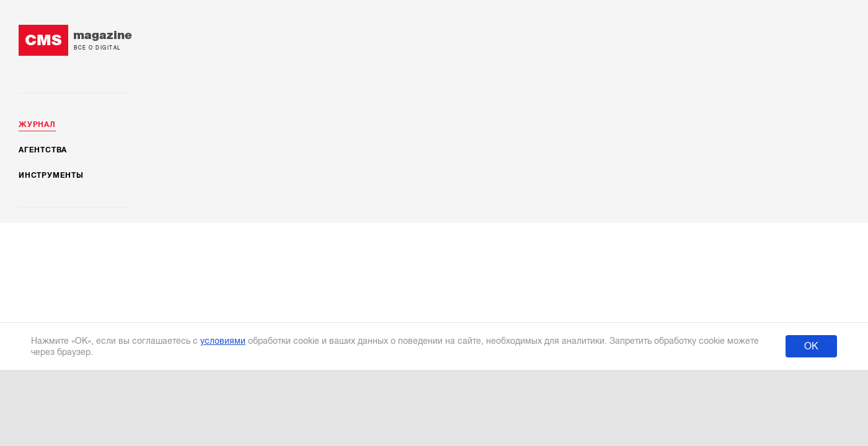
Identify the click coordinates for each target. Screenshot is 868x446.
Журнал (37, 125)
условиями (223, 341)
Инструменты (51, 175)
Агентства (43, 150)
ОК (811, 346)
